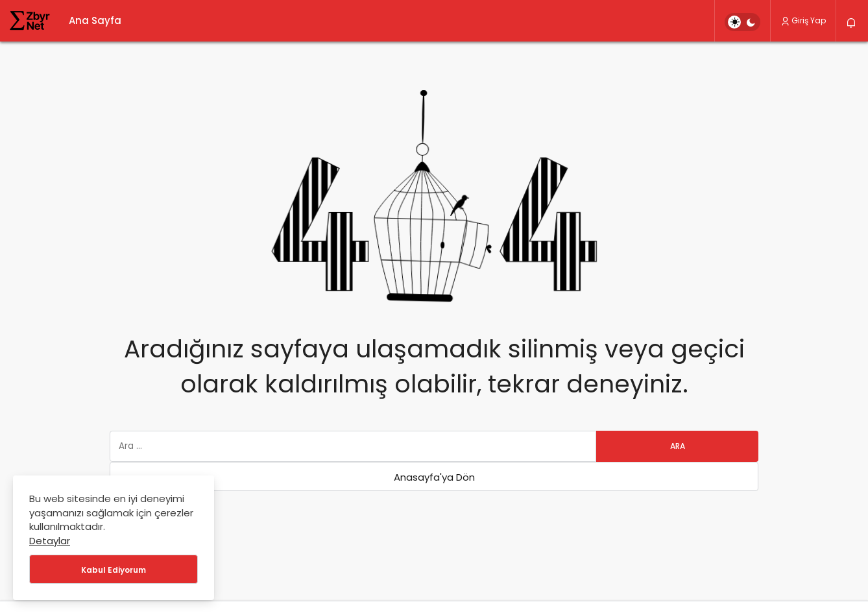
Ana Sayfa (95, 20)
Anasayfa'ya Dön (434, 477)
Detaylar (50, 541)
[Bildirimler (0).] (852, 23)
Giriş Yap (803, 20)
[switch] (742, 22)
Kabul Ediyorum (114, 570)
